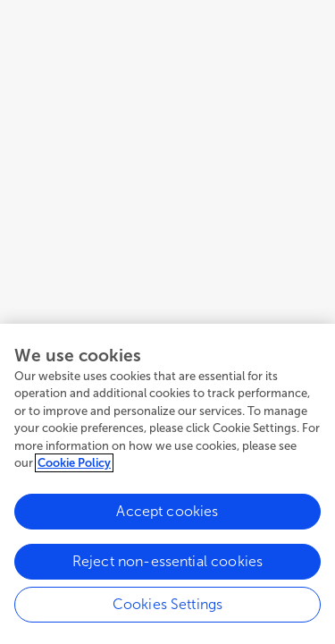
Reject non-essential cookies (167, 561)
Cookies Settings (168, 604)
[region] (167, 484)
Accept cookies (167, 511)
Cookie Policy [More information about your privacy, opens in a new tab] (74, 463)
